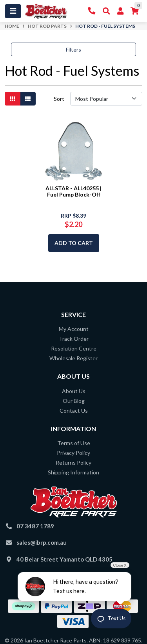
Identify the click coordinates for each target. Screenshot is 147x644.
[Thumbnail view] (13, 99)
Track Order (74, 339)
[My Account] (120, 11)
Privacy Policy (73, 453)
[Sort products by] (106, 99)
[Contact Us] (92, 11)
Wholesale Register (73, 358)
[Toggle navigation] (13, 11)
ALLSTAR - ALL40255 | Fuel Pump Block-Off (73, 191)
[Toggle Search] (106, 11)
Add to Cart (74, 243)
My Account (74, 329)
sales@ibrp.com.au (42, 542)
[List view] (28, 99)
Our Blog (74, 401)
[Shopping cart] (135, 11)
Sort (59, 99)
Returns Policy (73, 462)
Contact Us (74, 411)
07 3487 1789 (35, 526)
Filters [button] (73, 49)
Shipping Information (73, 472)
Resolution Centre (74, 348)
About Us (74, 391)
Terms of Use (74, 443)
